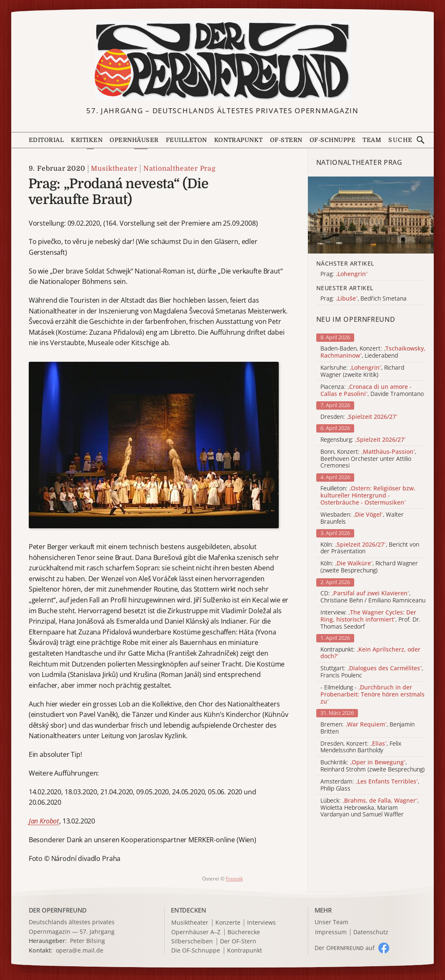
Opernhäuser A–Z (196, 932)
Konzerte (228, 923)
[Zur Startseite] (222, 61)
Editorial (46, 140)
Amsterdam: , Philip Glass (370, 785)
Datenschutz (371, 932)
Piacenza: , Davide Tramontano (372, 391)
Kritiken (87, 140)
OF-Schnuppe (332, 140)
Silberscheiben (192, 941)
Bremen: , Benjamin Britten (367, 728)
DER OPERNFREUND (58, 910)
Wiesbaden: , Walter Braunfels (362, 518)
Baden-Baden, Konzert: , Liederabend (373, 352)
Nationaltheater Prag (180, 169)
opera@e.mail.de (80, 950)
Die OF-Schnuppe (196, 951)
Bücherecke (244, 932)
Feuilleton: (368, 495)
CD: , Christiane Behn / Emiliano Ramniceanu (373, 597)
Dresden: (359, 417)
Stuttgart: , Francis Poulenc (372, 672)
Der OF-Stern (238, 941)
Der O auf (345, 948)
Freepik (234, 879)
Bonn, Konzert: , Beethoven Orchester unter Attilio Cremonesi (368, 459)
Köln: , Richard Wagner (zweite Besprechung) (369, 567)
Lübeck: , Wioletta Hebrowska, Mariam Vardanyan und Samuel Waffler (370, 808)
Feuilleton (186, 140)
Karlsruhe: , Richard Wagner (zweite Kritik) (362, 371)
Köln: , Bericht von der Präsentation (370, 548)
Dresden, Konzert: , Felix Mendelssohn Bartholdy (361, 747)
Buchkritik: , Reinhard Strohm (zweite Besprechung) (372, 766)
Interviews (261, 923)
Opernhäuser (134, 140)
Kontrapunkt (239, 140)
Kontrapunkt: (370, 653)
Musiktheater (114, 169)
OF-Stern (286, 140)
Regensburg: (363, 440)
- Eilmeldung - (372, 694)
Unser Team (331, 922)
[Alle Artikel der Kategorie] (371, 215)
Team (372, 140)
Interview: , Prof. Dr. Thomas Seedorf (371, 619)
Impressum (331, 932)
